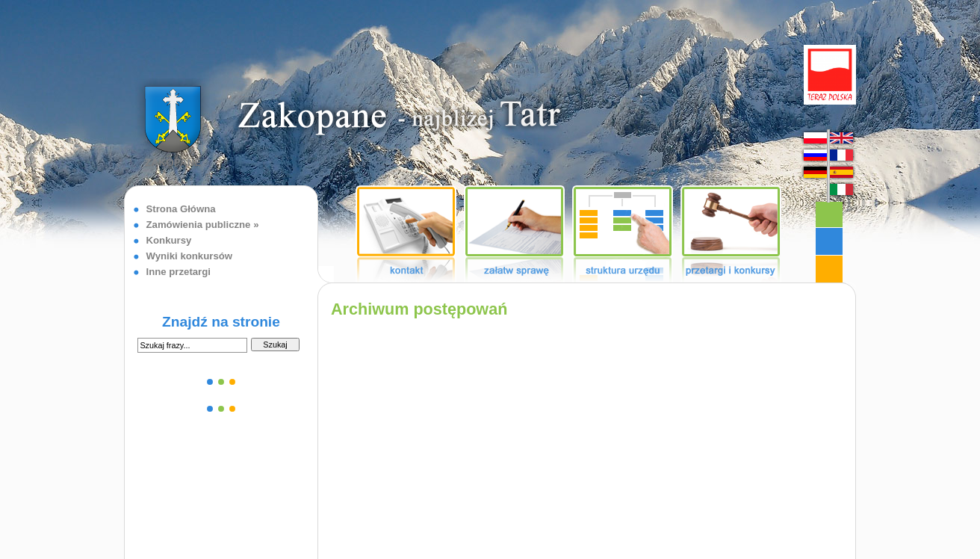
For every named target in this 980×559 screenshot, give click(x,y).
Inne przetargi (179, 272)
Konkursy (169, 240)
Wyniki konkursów (190, 256)
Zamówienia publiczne (199, 225)
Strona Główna (181, 209)
